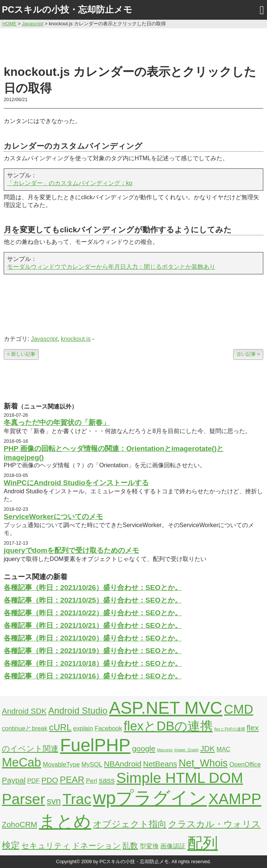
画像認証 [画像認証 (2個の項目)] (173, 846)
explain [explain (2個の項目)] (83, 728)
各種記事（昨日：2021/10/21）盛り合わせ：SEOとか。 (93, 625)
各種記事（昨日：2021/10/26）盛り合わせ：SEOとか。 (93, 588)
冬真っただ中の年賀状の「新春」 (57, 422)
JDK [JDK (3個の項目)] (207, 748)
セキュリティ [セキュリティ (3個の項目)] (46, 846)
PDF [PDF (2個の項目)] (33, 781)
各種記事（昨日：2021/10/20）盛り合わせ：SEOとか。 (93, 638)
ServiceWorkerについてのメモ (53, 517)
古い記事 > (248, 354)
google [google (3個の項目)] (144, 748)
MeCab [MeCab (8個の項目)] (21, 762)
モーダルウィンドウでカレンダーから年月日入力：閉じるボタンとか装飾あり (111, 267)
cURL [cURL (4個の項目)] (60, 727)
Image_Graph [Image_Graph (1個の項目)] (186, 750)
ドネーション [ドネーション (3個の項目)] (96, 846)
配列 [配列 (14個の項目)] (203, 843)
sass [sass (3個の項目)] (107, 780)
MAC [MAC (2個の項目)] (223, 749)
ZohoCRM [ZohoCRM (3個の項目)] (20, 824)
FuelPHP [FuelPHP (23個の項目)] (95, 745)
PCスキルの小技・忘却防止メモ (67, 9)
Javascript (44, 339)
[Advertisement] (133, 45)
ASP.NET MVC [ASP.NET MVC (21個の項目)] (166, 708)
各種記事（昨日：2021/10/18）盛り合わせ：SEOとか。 (93, 663)
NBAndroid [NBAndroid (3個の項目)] (123, 764)
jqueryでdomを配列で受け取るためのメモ (71, 550)
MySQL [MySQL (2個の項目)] (92, 764)
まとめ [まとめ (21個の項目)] (65, 821)
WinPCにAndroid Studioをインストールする (76, 483)
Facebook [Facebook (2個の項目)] (108, 728)
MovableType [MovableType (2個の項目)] (61, 764)
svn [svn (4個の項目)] (54, 801)
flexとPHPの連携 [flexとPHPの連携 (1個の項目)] (230, 729)
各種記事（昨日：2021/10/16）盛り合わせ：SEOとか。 (93, 676)
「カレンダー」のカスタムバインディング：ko (70, 183)
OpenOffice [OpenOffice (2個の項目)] (245, 764)
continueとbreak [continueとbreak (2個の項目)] (25, 728)
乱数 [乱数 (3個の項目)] (130, 846)
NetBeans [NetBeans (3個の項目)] (160, 764)
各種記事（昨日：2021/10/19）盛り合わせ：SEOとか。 (93, 651)
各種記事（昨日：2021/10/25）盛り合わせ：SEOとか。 (93, 600)
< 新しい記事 (21, 354)
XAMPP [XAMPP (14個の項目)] (235, 799)
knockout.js (76, 339)
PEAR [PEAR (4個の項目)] (72, 780)
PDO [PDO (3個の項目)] (50, 780)
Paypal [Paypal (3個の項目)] (14, 780)
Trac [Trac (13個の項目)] (77, 799)
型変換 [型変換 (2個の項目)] (149, 846)
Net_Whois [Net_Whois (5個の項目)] (203, 763)
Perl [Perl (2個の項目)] (91, 781)
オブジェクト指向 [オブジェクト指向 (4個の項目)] (130, 824)
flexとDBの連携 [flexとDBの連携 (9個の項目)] (168, 726)
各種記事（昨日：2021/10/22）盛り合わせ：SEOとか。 (93, 613)
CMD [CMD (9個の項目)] (239, 709)
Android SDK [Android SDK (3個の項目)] (24, 711)
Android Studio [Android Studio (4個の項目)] (78, 711)
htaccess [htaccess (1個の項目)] (165, 750)
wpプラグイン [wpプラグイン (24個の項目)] (150, 798)
